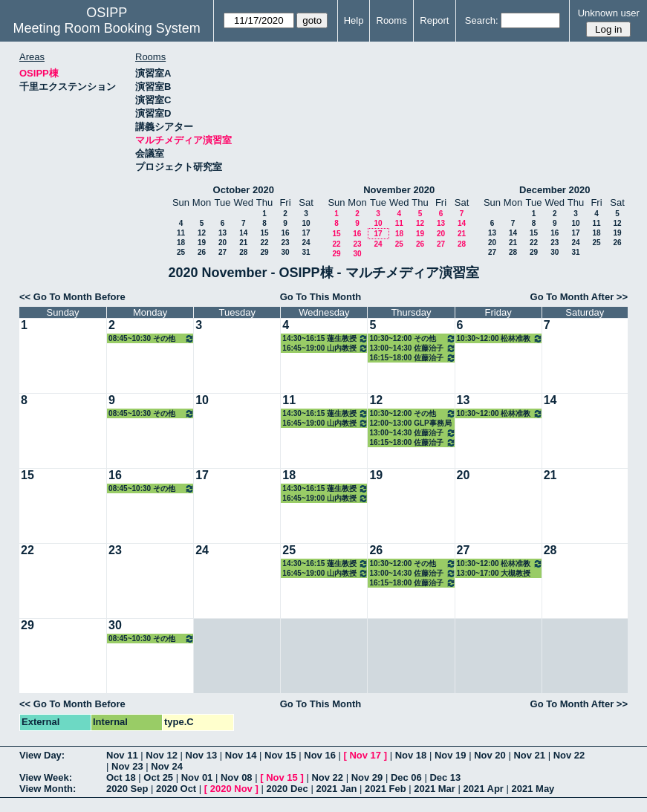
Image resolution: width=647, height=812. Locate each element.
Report (434, 20)
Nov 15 (280, 755)
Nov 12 (162, 755)
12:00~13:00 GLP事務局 (410, 423)
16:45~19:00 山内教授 (325, 348)
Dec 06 (406, 777)
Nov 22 (569, 755)
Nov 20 (490, 755)
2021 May (533, 789)
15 (264, 233)
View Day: (42, 755)
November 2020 (399, 190)
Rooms (392, 20)
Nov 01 (197, 777)
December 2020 (555, 190)
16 (285, 233)
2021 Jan (336, 789)
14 (243, 233)
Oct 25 (158, 777)
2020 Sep (127, 789)
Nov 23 (127, 766)
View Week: (46, 777)
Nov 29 (367, 777)
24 (306, 243)
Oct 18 (121, 777)
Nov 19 (451, 755)
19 (202, 243)
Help (354, 20)
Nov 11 (122, 755)
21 (243, 243)
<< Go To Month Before (72, 297)
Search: (482, 20)
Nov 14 (241, 755)
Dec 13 (445, 777)
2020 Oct (176, 789)
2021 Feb (386, 789)
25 (181, 252)
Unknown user (609, 13)
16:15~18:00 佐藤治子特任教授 (412, 358)
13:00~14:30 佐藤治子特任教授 (412, 348)
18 (181, 243)
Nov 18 (411, 755)
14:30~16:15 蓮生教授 (325, 338)
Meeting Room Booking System (107, 28)
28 (243, 252)
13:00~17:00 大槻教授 (494, 573)
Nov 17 (365, 755)
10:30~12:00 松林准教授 (500, 338)
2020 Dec (287, 789)
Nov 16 (320, 755)
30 (285, 252)
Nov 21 (529, 755)
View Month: (48, 789)
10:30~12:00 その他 (412, 338)
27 (222, 252)
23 (285, 243)
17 (306, 233)
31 (306, 252)
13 (222, 233)
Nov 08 (237, 777)
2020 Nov (231, 789)
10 (306, 223)
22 (264, 243)
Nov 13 (202, 755)
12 (202, 233)
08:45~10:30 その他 (152, 338)
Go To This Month (321, 297)
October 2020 (244, 190)
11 (181, 233)
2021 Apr (483, 789)
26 (202, 252)
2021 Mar (435, 789)
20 (222, 243)
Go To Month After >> (579, 297)
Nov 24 (167, 766)
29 (264, 252)
